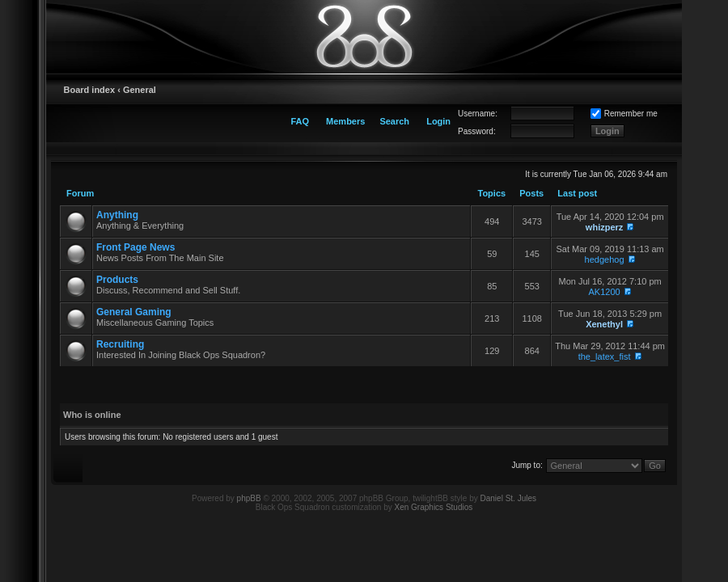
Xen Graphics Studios (434, 507)
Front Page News (135, 247)
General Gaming (134, 312)
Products (117, 280)
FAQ (300, 121)
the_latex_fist (605, 356)
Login (438, 121)
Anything (117, 215)
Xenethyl (604, 324)
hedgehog (605, 259)
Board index (90, 90)
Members (345, 121)
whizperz (604, 227)
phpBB (249, 498)
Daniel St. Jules (508, 498)
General (140, 90)
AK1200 (605, 292)
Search (394, 121)
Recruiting (120, 344)
